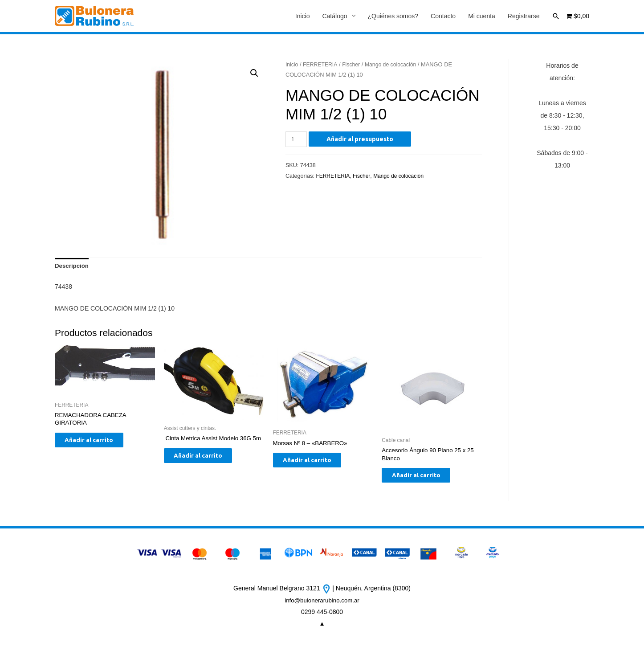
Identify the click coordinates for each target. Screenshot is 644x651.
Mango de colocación (395, 65)
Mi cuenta (482, 16)
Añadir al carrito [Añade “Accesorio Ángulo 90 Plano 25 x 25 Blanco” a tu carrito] (424, 479)
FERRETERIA (322, 65)
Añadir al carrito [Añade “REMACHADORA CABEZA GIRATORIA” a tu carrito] (97, 444)
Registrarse (524, 16)
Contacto (443, 16)
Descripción (73, 267)
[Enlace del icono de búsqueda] (556, 16)
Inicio (303, 16)
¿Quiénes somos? (393, 16)
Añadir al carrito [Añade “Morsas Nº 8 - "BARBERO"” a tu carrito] (315, 464)
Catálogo (334, 16)
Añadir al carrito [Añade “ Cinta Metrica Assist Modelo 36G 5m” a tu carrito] (206, 467)
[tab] (73, 267)
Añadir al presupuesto (361, 139)
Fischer (354, 65)
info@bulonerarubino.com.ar (322, 606)
